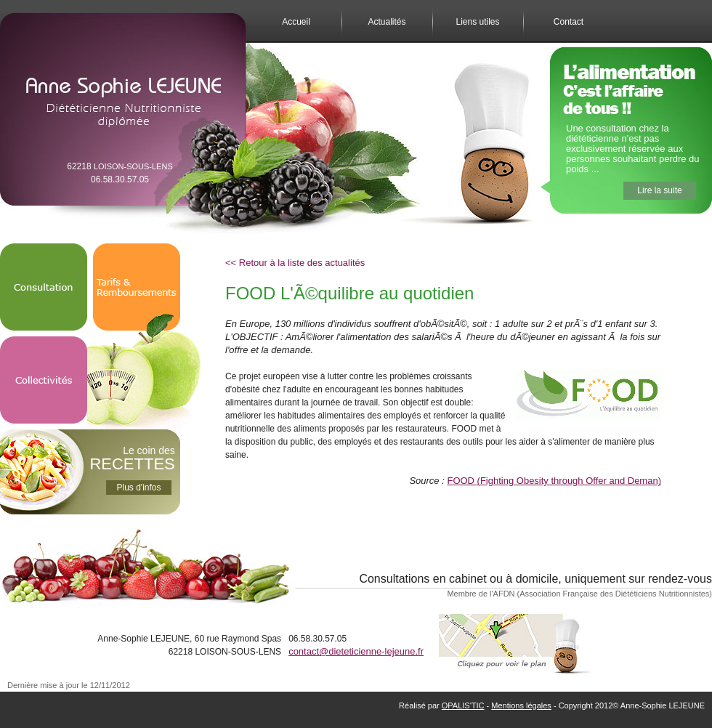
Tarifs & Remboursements (137, 250)
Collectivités (44, 343)
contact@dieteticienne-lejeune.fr (356, 651)
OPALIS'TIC (463, 705)
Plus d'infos (139, 488)
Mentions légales (521, 705)
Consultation (44, 250)
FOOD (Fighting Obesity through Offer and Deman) (554, 481)
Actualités (387, 22)
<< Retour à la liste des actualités (295, 263)
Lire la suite (659, 190)
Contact (569, 22)
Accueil (296, 22)
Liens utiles (477, 22)
